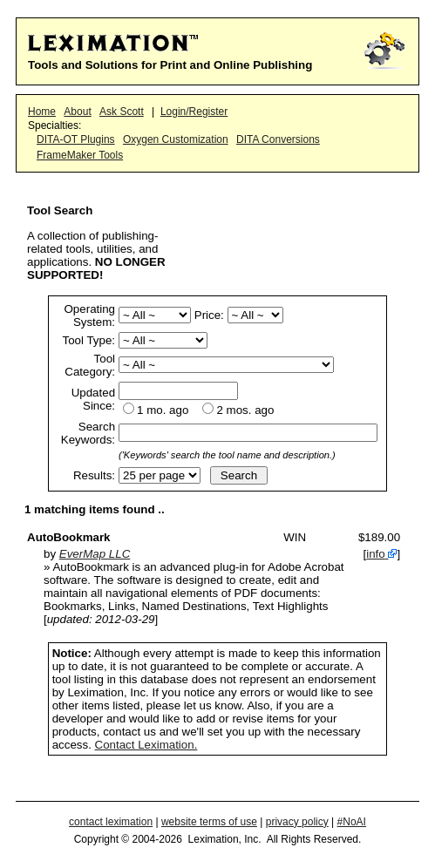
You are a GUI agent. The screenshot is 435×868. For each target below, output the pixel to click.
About (77, 112)
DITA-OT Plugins (76, 139)
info (376, 554)
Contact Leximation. (146, 745)
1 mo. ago (163, 410)
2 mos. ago (245, 410)
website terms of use (209, 822)
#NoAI (352, 822)
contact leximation (111, 822)
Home (42, 112)
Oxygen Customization (176, 139)
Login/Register (194, 112)
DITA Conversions (278, 139)
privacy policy (297, 822)
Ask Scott (122, 112)
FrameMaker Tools (80, 155)
